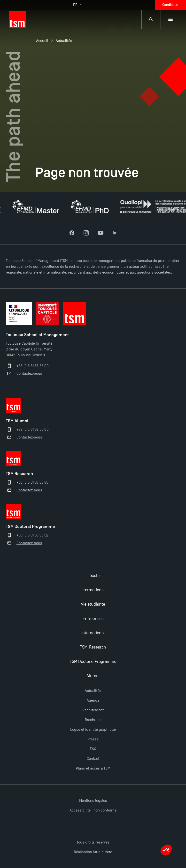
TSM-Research (93, 647)
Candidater (170, 5)
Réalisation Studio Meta (93, 852)
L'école (93, 576)
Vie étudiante (93, 604)
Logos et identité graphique (93, 730)
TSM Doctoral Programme (93, 661)
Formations (93, 590)
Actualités (64, 41)
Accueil (42, 41)
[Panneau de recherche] (151, 19)
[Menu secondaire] (170, 19)
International (93, 633)
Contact (93, 759)
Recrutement (93, 710)
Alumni (93, 676)
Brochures (93, 720)
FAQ (93, 749)
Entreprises (93, 619)
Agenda (93, 700)
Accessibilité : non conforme (93, 810)
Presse (93, 739)
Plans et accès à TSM (93, 768)
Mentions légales (93, 801)
